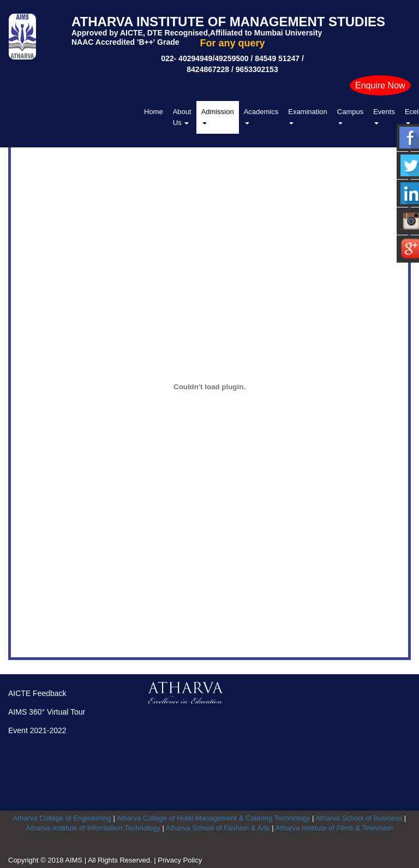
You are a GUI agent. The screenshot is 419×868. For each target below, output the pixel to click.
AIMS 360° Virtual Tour (47, 712)
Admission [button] (218, 116)
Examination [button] (308, 116)
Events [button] (384, 116)
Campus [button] (350, 116)
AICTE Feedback (37, 693)
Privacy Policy (180, 860)
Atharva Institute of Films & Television (334, 828)
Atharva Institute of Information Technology (93, 828)
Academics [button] (261, 116)
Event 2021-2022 (37, 730)
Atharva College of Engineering (62, 818)
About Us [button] (182, 117)
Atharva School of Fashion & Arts (218, 828)
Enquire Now (380, 85)
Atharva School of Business (359, 818)
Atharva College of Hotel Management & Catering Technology (214, 818)
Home (154, 112)
